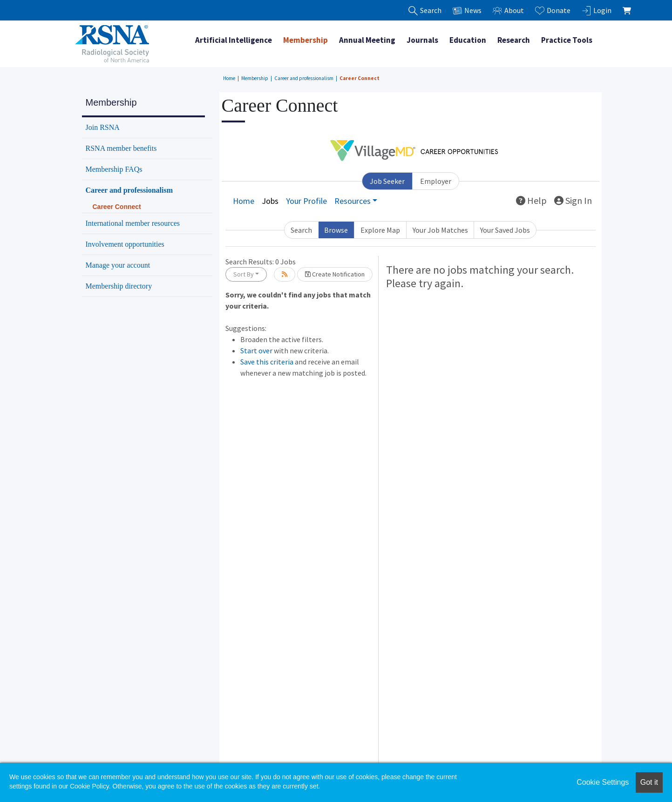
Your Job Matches (440, 230)
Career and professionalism (304, 78)
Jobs (270, 201)
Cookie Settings (603, 782)
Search (301, 230)
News (467, 10)
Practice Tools (567, 40)
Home (229, 78)
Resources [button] (353, 201)
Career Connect (360, 78)
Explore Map (380, 230)
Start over (256, 350)
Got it (649, 782)
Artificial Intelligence (234, 40)
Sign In (573, 200)
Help (531, 200)
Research (514, 40)
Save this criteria (267, 362)
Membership (305, 40)
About (508, 10)
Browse (336, 230)
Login (597, 10)
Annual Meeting (367, 40)
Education (468, 40)
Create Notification (335, 274)
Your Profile (306, 201)
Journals (422, 40)
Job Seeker (387, 181)
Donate (553, 10)
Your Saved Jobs (505, 230)
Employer (436, 181)
